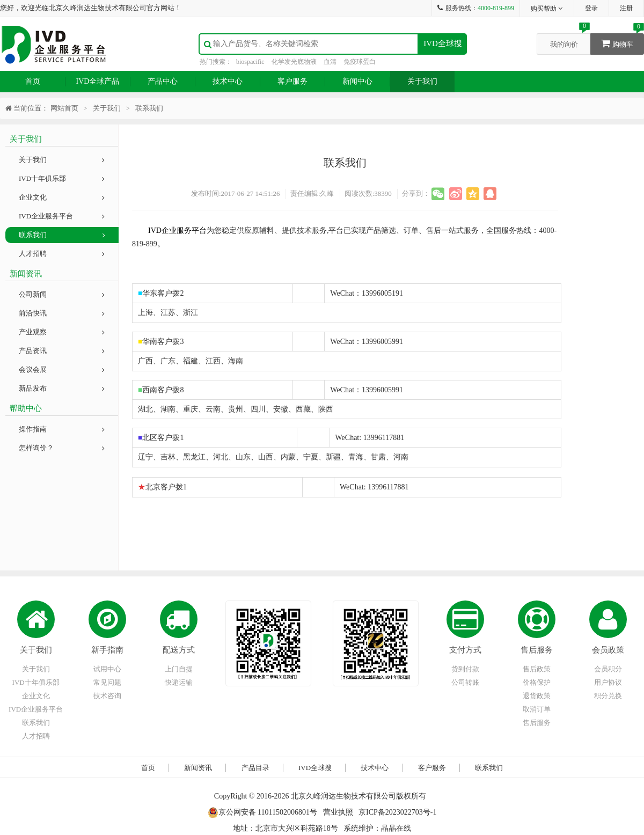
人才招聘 (62, 254)
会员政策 (608, 650)
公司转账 (465, 682)
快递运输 (179, 682)
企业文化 (62, 197)
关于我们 (422, 81)
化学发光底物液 (294, 62)
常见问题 (107, 682)
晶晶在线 (396, 828)
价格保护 (537, 682)
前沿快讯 (62, 313)
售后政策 (537, 669)
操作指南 (62, 429)
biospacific (250, 62)
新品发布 (62, 388)
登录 (591, 8)
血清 (330, 62)
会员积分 (608, 669)
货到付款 (465, 669)
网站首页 (64, 108)
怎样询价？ (62, 448)
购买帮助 (547, 9)
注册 (626, 8)
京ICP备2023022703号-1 (397, 812)
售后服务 (537, 650)
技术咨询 (107, 696)
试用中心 (107, 669)
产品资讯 (62, 351)
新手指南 (107, 650)
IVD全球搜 (443, 43)
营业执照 (338, 812)
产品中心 (163, 81)
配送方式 (179, 650)
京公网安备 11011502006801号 (262, 812)
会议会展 (62, 369)
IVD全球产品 (98, 81)
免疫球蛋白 (360, 62)
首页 (33, 81)
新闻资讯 (198, 768)
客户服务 (292, 81)
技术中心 (228, 81)
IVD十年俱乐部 (62, 178)
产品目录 (255, 768)
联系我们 (62, 235)
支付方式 (465, 650)
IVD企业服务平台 (62, 216)
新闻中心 (357, 81)
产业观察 (62, 332)
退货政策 (537, 696)
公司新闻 (62, 294)
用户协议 (608, 682)
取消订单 (537, 709)
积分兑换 (608, 696)
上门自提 (179, 669)
